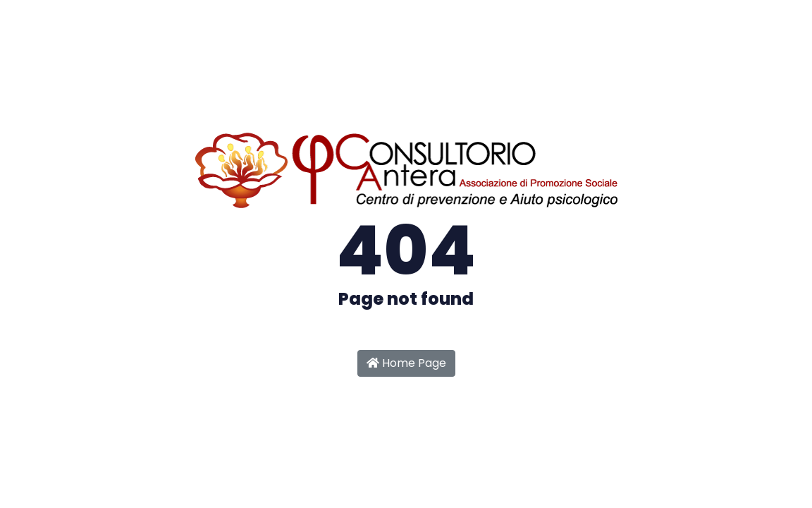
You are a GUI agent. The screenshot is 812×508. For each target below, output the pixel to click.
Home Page (406, 363)
